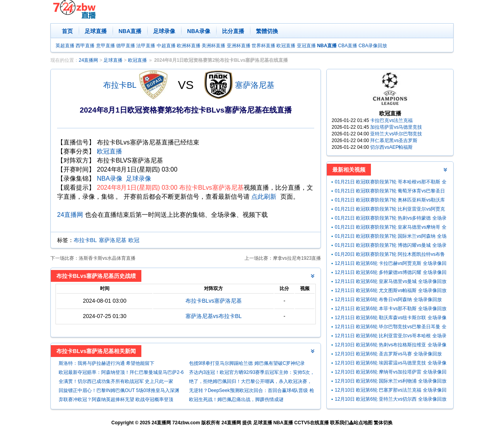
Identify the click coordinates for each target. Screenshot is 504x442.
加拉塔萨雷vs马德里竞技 (396, 127)
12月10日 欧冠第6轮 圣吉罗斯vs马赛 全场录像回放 (388, 354)
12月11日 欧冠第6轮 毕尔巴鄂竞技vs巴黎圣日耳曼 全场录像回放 (390, 328)
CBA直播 (347, 46)
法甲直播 (146, 46)
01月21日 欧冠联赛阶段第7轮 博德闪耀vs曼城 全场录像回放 (390, 246)
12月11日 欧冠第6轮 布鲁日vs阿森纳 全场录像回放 (388, 300)
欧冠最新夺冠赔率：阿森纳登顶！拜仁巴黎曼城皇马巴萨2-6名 (121, 373)
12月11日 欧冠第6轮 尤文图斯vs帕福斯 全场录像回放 (390, 290)
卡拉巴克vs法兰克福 (391, 120)
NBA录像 (198, 31)
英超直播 (65, 46)
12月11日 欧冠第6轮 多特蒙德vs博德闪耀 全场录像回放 (390, 273)
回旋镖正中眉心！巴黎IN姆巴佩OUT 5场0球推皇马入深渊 (119, 390)
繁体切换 (383, 423)
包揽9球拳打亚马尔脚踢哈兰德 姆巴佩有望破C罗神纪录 (247, 363)
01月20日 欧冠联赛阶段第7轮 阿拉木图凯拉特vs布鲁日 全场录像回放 (390, 255)
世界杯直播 (263, 46)
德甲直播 (126, 46)
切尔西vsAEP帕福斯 (391, 147)
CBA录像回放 (373, 46)
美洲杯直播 (213, 46)
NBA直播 (130, 31)
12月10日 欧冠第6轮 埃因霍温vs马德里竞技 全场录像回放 (390, 364)
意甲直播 (106, 46)
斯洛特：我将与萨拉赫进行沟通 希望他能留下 (107, 363)
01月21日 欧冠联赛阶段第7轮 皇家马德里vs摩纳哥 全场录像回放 (390, 228)
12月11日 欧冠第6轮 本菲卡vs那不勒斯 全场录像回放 (390, 309)
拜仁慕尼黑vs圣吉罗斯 (394, 141)
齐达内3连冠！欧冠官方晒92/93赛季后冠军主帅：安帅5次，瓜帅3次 (252, 373)
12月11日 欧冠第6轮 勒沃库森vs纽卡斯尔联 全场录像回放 (390, 319)
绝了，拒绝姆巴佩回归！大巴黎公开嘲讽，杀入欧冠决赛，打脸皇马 (250, 382)
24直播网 (88, 60)
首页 (67, 31)
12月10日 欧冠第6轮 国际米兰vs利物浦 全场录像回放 (390, 381)
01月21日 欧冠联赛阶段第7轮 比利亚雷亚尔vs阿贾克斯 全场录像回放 (390, 210)
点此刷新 (264, 197)
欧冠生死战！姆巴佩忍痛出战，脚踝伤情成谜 (236, 399)
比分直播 (233, 31)
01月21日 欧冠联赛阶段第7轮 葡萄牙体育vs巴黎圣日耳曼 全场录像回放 (390, 192)
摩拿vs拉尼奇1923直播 (297, 258)
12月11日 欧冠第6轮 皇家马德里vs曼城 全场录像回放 (390, 281)
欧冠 (134, 240)
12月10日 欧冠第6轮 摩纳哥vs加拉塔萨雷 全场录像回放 (390, 373)
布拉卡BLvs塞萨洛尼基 (214, 301)
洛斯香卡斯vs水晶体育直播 (107, 258)
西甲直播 (85, 46)
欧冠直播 (286, 46)
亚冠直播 (306, 46)
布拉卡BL (120, 85)
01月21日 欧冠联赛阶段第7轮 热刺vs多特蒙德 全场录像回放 (390, 219)
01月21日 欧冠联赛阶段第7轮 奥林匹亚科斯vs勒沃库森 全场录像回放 (390, 201)
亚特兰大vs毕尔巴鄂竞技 (396, 134)
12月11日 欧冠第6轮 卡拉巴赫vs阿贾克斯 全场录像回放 (390, 264)
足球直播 (96, 31)
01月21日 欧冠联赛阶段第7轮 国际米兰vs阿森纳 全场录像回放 (390, 237)
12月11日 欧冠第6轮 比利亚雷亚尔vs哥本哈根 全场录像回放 (390, 337)
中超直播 (166, 46)
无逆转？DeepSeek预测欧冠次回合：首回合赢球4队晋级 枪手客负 (252, 391)
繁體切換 (267, 31)
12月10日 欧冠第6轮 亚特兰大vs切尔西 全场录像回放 (390, 399)
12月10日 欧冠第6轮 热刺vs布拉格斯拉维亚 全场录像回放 (390, 346)
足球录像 (164, 31)
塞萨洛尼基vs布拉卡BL (214, 316)
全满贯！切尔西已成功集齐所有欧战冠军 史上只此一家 (116, 381)
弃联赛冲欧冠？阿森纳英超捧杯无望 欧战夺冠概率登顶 (116, 399)
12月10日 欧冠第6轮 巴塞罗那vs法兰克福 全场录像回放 (390, 391)
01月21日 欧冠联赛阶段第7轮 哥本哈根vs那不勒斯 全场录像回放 (390, 183)
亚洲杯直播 (239, 46)
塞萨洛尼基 (255, 85)
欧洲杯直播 (189, 46)
